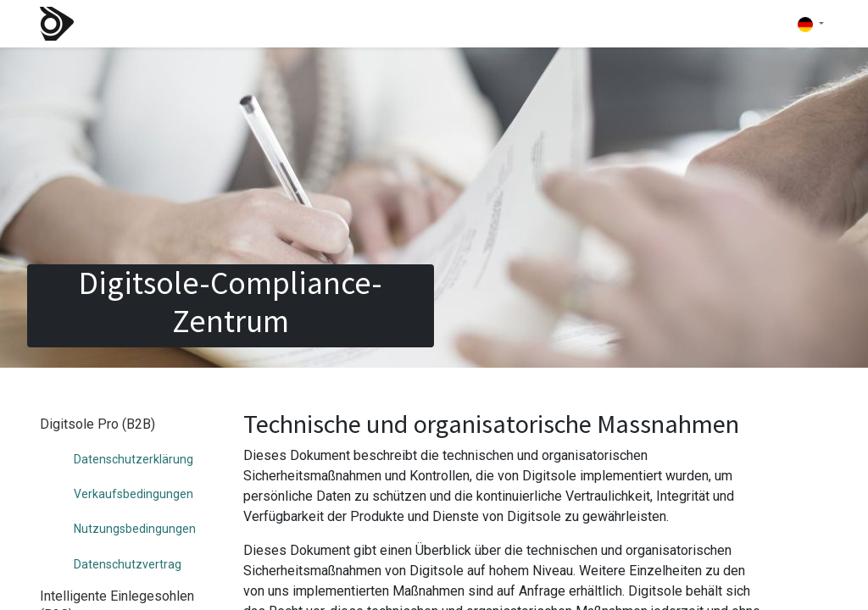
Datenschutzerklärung (134, 459)
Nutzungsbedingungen (135, 529)
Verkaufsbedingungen (134, 494)
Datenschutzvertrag (128, 564)
